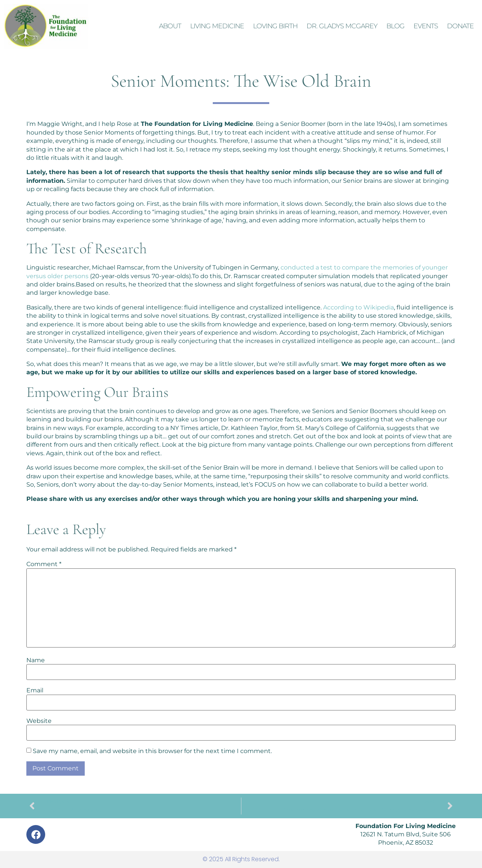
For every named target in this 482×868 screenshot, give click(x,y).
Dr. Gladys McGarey (342, 26)
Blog (395, 26)
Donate (460, 26)
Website (39, 721)
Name (36, 660)
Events (426, 26)
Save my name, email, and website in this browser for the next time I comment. (152, 751)
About (170, 26)
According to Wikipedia (358, 307)
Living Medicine (217, 26)
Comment (44, 564)
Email (35, 690)
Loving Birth (275, 26)
